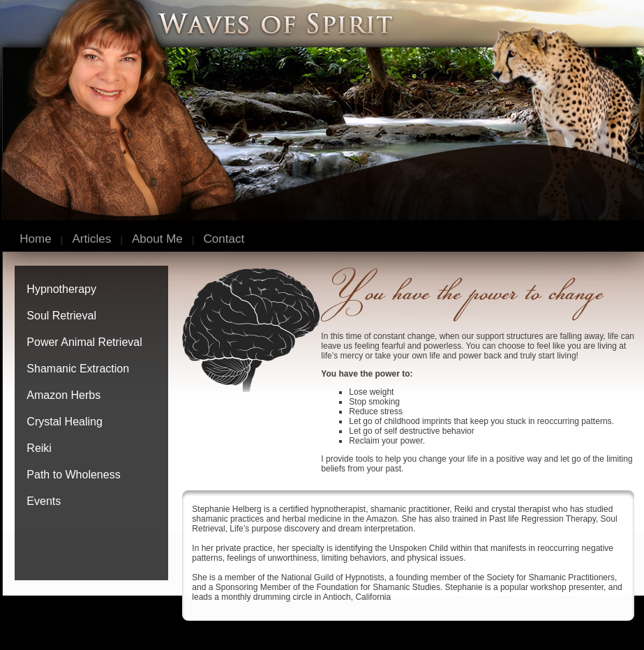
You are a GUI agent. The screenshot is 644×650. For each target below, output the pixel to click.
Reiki (39, 448)
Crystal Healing (64, 422)
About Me (157, 239)
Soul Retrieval (61, 316)
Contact (224, 239)
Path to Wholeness (73, 475)
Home (35, 239)
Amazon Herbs (63, 395)
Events (44, 501)
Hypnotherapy (61, 289)
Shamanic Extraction (78, 369)
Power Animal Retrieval (84, 342)
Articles (92, 239)
